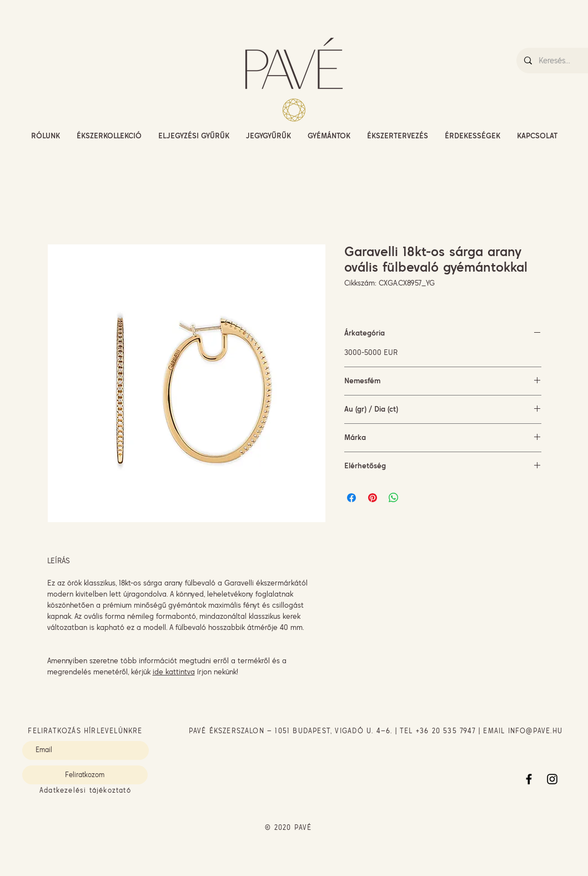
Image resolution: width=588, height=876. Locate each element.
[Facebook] (529, 779)
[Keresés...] (563, 61)
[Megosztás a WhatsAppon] (394, 498)
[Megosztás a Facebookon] (351, 498)
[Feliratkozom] (85, 775)
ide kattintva (174, 672)
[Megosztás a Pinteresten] (373, 498)
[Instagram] (552, 779)
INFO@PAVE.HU (535, 731)
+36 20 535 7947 (446, 731)
